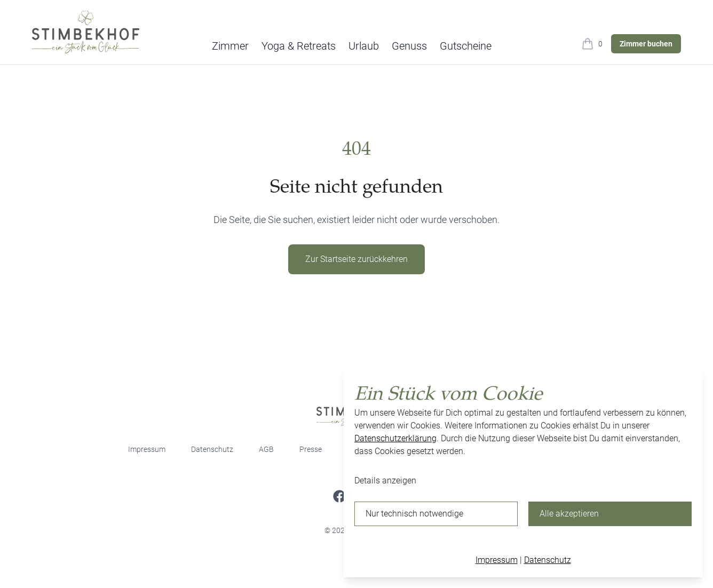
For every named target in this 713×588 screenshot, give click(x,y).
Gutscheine (466, 46)
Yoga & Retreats (299, 46)
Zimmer (230, 46)
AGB (266, 449)
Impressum (147, 449)
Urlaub (364, 46)
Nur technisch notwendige (414, 514)
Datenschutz (212, 449)
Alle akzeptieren (569, 514)
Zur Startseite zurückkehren (356, 259)
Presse (311, 449)
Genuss (409, 46)
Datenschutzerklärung (395, 438)
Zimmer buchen (646, 44)
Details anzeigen (385, 480)
